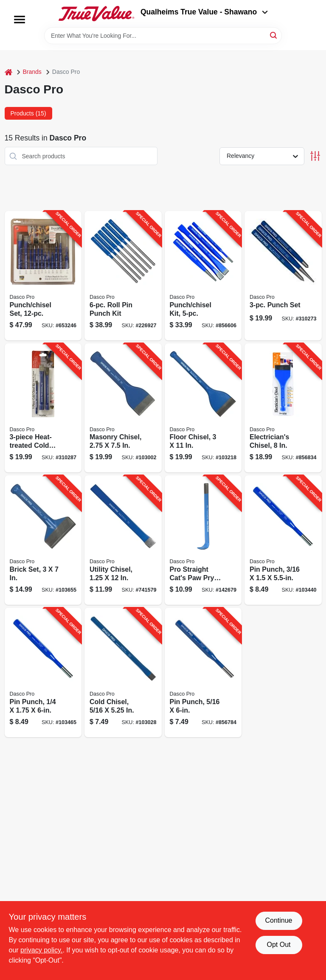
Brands (32, 72)
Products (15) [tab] (28, 113)
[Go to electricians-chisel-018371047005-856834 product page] (283, 408)
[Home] (8, 72)
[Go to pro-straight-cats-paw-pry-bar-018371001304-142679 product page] (203, 540)
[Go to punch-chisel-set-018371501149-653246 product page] (43, 276)
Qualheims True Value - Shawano (204, 12)
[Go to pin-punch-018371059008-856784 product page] (203, 673)
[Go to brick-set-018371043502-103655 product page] (43, 540)
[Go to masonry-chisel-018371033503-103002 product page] (123, 408)
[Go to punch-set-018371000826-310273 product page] (283, 276)
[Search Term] (163, 36)
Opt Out (278, 945)
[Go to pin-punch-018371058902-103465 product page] (43, 673)
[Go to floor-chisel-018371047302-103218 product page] (203, 408)
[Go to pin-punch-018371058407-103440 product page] (283, 540)
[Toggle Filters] (315, 156)
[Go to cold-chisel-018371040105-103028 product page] (123, 673)
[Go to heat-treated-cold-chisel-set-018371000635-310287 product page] (43, 408)
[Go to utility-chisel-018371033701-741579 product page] (123, 540)
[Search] (274, 35)
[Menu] (20, 20)
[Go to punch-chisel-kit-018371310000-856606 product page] (203, 276)
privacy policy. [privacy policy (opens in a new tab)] (41, 950)
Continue (278, 920)
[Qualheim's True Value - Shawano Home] (96, 14)
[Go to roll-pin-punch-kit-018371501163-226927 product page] (123, 276)
